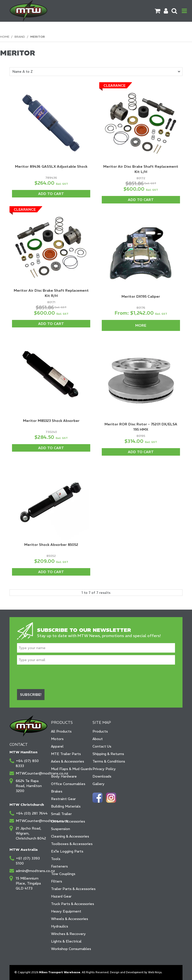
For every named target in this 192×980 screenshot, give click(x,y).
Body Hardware (64, 776)
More (141, 325)
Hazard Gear (61, 896)
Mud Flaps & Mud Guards (70, 769)
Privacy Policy (104, 769)
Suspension (60, 829)
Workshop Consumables (70, 949)
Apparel (57, 746)
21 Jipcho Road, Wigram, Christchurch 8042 (31, 833)
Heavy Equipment (66, 911)
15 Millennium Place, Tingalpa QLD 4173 (28, 883)
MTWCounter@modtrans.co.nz (32, 773)
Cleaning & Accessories (70, 836)
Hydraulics (59, 926)
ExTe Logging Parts (67, 851)
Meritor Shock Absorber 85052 (51, 545)
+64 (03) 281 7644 (32, 813)
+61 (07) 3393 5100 (28, 861)
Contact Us (102, 746)
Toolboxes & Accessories (70, 844)
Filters (56, 881)
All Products (61, 731)
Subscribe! (31, 695)
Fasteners (59, 866)
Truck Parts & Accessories (70, 904)
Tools (56, 859)
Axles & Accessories (67, 761)
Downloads (102, 776)
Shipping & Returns (108, 754)
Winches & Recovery (68, 934)
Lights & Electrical (66, 941)
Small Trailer (61, 814)
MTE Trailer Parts (66, 754)
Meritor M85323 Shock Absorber (51, 421)
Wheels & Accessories (69, 919)
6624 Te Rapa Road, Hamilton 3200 (29, 786)
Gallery (98, 784)
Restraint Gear (63, 799)
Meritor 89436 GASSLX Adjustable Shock (51, 166)
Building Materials (66, 806)
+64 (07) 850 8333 (27, 763)
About (98, 739)
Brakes (57, 791)
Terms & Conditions (109, 761)
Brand (20, 37)
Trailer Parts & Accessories (70, 889)
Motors (57, 739)
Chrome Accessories (68, 821)
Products (100, 731)
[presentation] (55, 677)
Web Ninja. (155, 972)
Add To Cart (51, 194)
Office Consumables (68, 784)
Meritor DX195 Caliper (141, 296)
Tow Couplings (63, 874)
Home (5, 37)
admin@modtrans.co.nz (32, 871)
